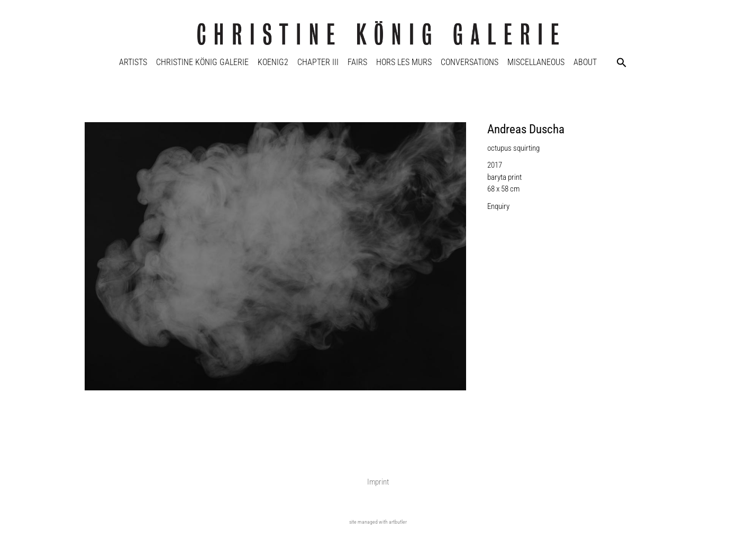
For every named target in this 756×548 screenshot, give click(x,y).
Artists (133, 62)
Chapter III (318, 62)
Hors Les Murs (404, 62)
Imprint (378, 482)
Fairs (357, 62)
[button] (622, 62)
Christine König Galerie (202, 62)
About (585, 62)
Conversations (470, 62)
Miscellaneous (536, 62)
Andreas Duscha (526, 129)
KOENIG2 (273, 62)
